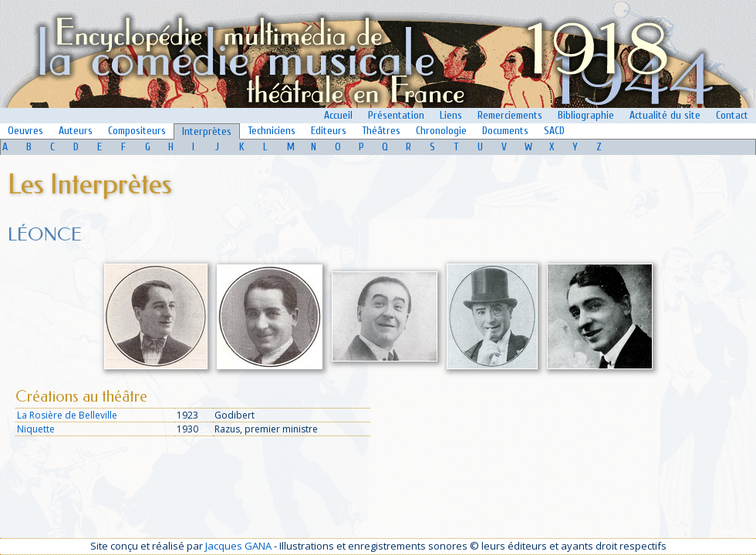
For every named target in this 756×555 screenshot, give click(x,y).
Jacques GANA (238, 546)
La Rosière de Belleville (67, 415)
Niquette (36, 429)
